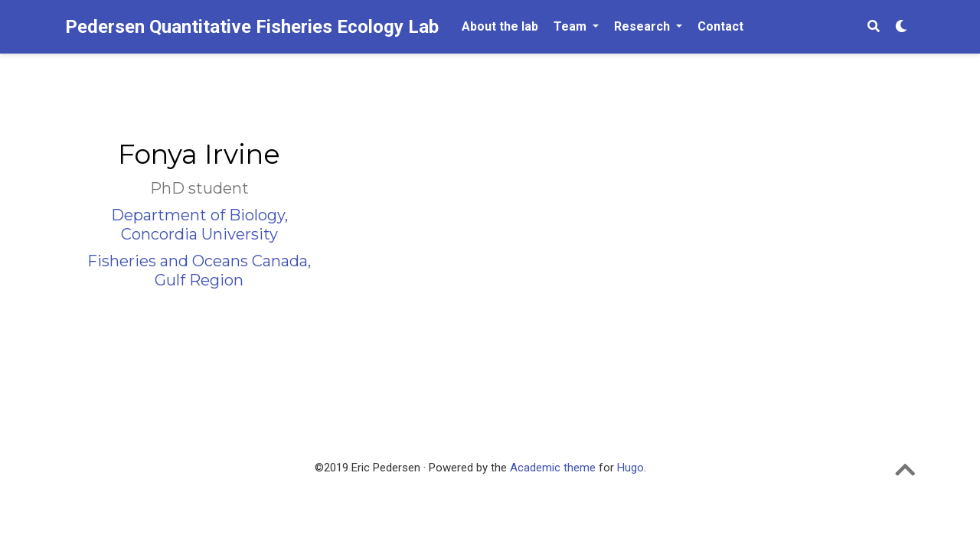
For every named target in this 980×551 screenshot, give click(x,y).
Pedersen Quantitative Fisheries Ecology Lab (252, 27)
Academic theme (553, 468)
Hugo (630, 468)
